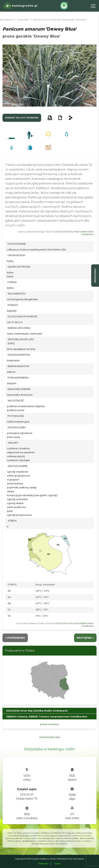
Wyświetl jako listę (50, 737)
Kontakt (43, 864)
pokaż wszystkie (49, 724)
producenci (95, 276)
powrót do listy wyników (22, 118)
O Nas (57, 864)
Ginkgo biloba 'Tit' (27, 799)
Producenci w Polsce (20, 651)
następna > (85, 638)
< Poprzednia (15, 638)
